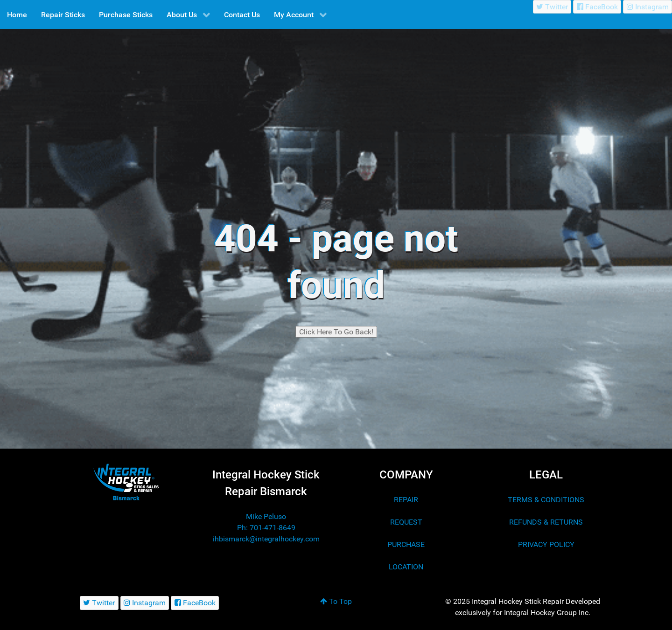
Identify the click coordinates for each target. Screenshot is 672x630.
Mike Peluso (266, 516)
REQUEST (406, 522)
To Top (336, 601)
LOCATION (406, 567)
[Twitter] (552, 7)
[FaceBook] (597, 7)
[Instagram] (647, 7)
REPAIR (406, 500)
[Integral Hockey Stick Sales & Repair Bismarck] (126, 482)
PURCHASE (406, 544)
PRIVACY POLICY (546, 544)
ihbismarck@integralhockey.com (266, 539)
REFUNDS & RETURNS (546, 522)
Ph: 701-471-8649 (266, 528)
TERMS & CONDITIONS (546, 500)
